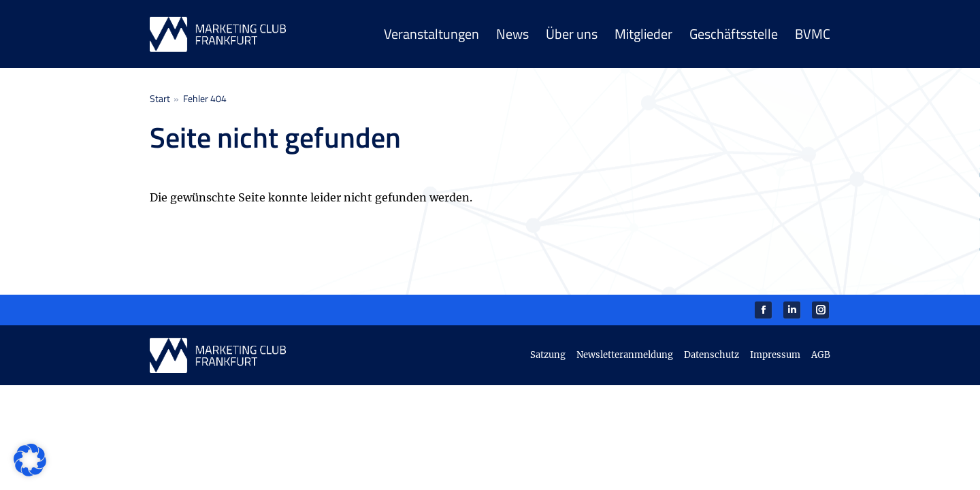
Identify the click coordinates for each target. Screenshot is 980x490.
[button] (30, 460)
